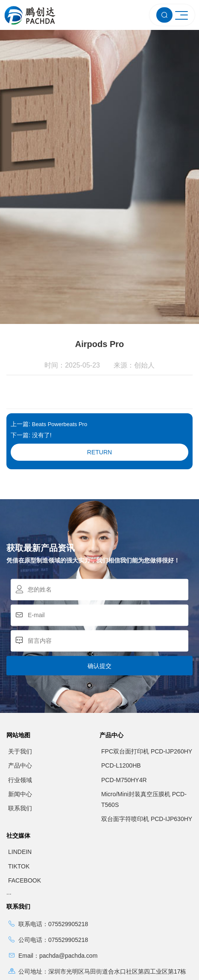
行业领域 (20, 727)
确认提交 (99, 614)
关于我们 (20, 699)
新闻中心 (20, 742)
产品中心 (20, 713)
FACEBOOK (25, 828)
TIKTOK (19, 814)
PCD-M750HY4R (124, 727)
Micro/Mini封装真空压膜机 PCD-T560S (144, 747)
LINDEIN (20, 800)
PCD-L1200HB (121, 713)
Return (99, 400)
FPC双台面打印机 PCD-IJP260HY (147, 699)
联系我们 (20, 756)
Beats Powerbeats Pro (60, 372)
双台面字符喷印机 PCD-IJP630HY (147, 767)
